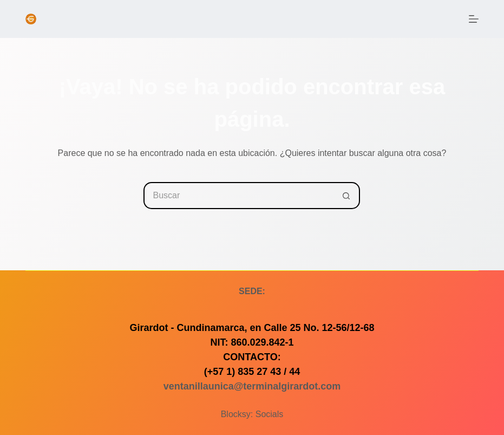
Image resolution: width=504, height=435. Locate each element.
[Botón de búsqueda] (346, 196)
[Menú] (474, 19)
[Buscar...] (238, 196)
